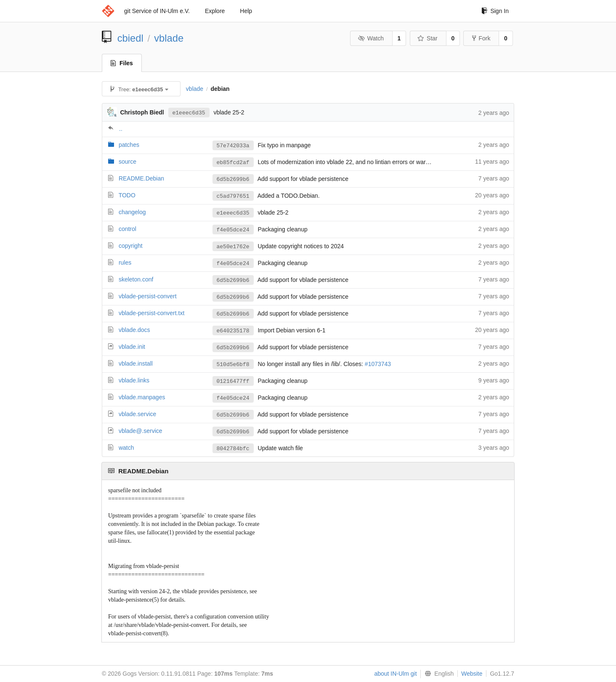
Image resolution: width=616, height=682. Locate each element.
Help (246, 11)
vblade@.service (141, 431)
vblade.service (138, 414)
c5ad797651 (233, 196)
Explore (215, 11)
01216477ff (233, 381)
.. (121, 129)
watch (126, 448)
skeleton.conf (136, 279)
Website (472, 674)
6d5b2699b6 (233, 179)
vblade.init (132, 347)
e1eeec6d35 (189, 112)
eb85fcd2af (233, 162)
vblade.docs (134, 330)
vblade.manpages (142, 397)
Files (122, 63)
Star (427, 38)
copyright (131, 246)
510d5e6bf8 (233, 364)
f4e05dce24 (233, 230)
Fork (481, 38)
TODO (127, 195)
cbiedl (130, 38)
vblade (169, 38)
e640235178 (233, 331)
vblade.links (134, 380)
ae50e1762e (233, 247)
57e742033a (233, 146)
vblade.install (136, 364)
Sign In (495, 11)
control (127, 229)
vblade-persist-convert (148, 296)
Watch (371, 38)
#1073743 (378, 364)
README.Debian (141, 178)
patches (129, 145)
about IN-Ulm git (395, 674)
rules (125, 263)
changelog (132, 212)
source (127, 162)
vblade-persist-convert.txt (151, 313)
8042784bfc (233, 448)
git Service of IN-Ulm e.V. (157, 11)
